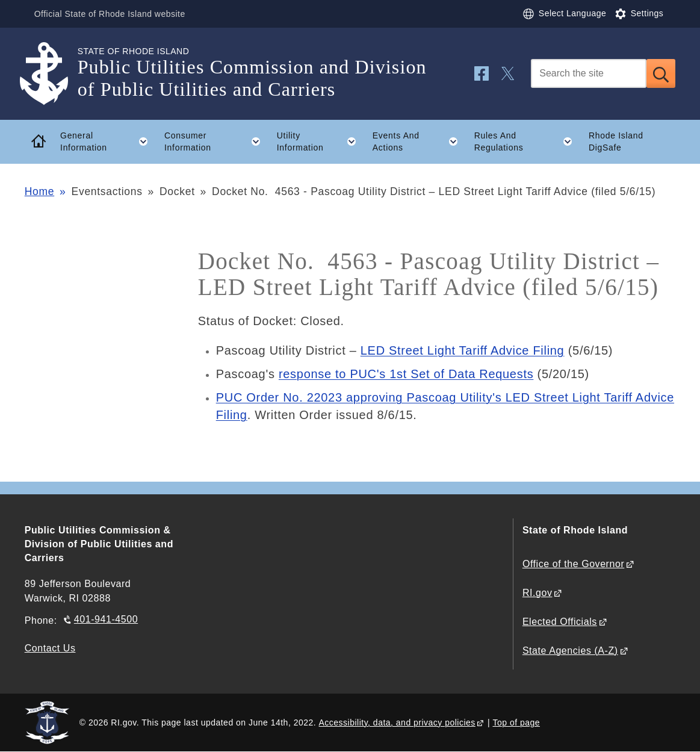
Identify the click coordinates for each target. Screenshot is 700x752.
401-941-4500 (106, 619)
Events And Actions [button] (419, 141)
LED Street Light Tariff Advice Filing (463, 350)
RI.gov (537, 593)
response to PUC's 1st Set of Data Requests (406, 374)
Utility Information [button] (321, 141)
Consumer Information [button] (216, 141)
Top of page (516, 722)
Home (39, 191)
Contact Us (50, 648)
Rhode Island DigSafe (616, 142)
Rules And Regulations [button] (528, 141)
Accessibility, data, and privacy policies (397, 722)
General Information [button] (108, 141)
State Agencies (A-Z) (570, 651)
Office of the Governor (573, 564)
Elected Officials (560, 622)
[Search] (589, 73)
